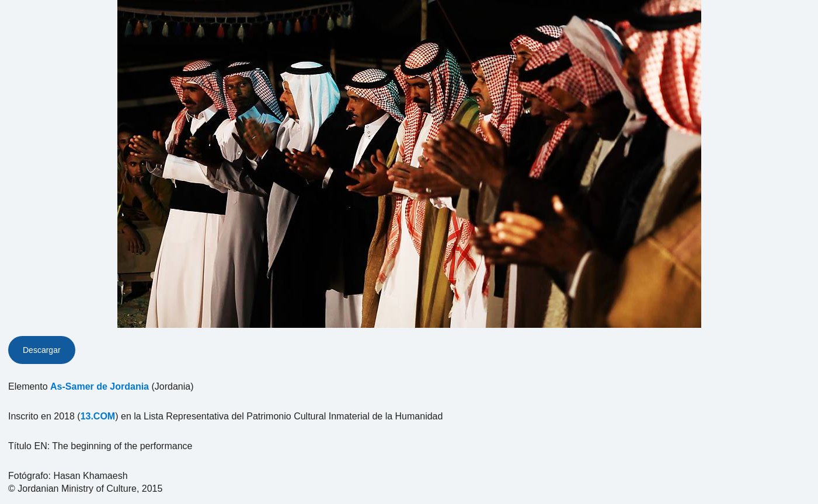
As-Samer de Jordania (100, 386)
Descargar (42, 350)
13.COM (98, 416)
